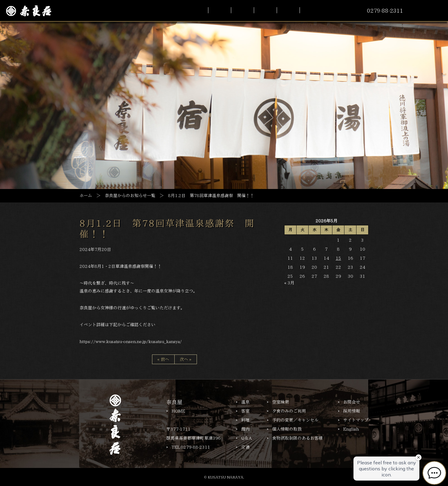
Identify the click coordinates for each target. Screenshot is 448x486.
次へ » (186, 359)
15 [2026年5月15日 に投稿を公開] (338, 258)
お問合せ (352, 402)
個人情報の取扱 (287, 429)
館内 (245, 429)
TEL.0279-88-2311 (191, 447)
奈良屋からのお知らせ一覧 (130, 196)
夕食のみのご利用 (289, 411)
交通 (245, 447)
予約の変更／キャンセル (295, 420)
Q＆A (246, 438)
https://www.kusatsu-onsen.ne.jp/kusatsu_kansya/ (131, 342)
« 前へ (163, 359)
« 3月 (289, 283)
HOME (178, 411)
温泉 (245, 402)
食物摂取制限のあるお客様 (297, 438)
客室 (245, 411)
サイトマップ (356, 420)
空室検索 (281, 402)
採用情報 (352, 411)
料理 (245, 420)
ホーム (86, 196)
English (351, 429)
